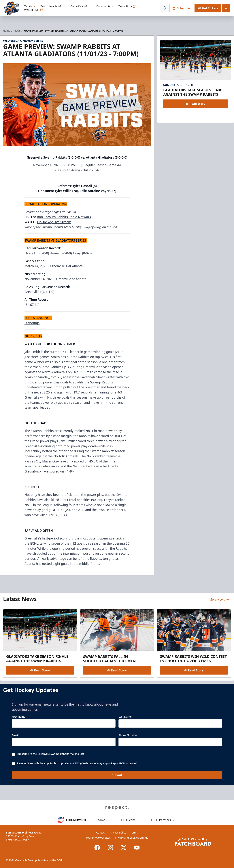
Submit (117, 775)
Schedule (181, 8)
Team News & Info (53, 6)
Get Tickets (208, 8)
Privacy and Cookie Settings (132, 838)
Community (105, 6)
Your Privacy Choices (98, 838)
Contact (101, 833)
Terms (134, 833)
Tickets (30, 6)
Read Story (195, 104)
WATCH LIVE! (34, 10)
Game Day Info (81, 6)
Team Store (127, 6)
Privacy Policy (118, 833)
